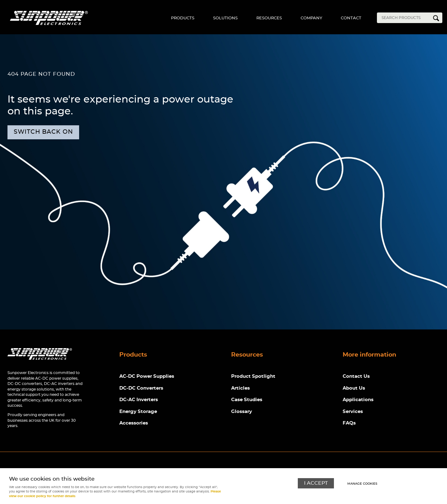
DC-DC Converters (141, 388)
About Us (354, 388)
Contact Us (356, 376)
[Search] (405, 18)
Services (353, 412)
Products (183, 18)
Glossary (242, 412)
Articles (240, 388)
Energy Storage (138, 412)
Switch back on (43, 132)
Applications (358, 400)
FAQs (349, 423)
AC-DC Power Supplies (147, 376)
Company (311, 18)
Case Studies (247, 400)
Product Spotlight (253, 376)
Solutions (225, 18)
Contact (351, 18)
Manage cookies (362, 484)
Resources (269, 18)
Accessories (134, 423)
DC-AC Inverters (139, 400)
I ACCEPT (316, 483)
